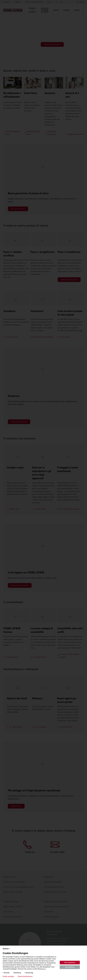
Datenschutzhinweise (25, 976)
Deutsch (7, 949)
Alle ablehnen (70, 967)
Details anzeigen (8, 976)
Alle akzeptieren (70, 963)
